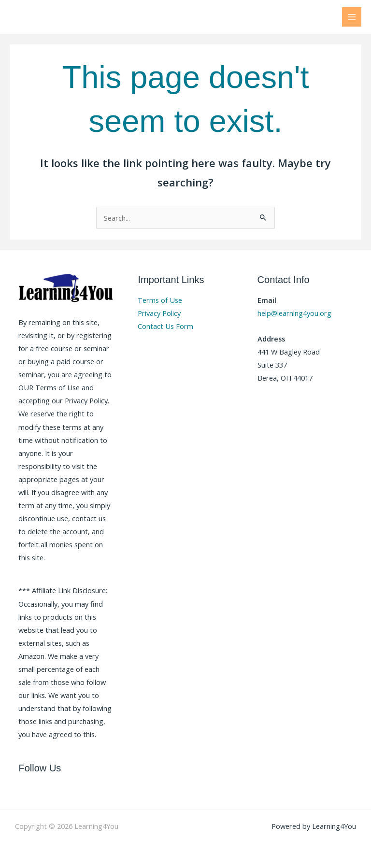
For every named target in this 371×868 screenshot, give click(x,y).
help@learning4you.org (294, 313)
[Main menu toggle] (352, 17)
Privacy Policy (159, 313)
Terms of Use (160, 300)
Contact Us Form (165, 326)
